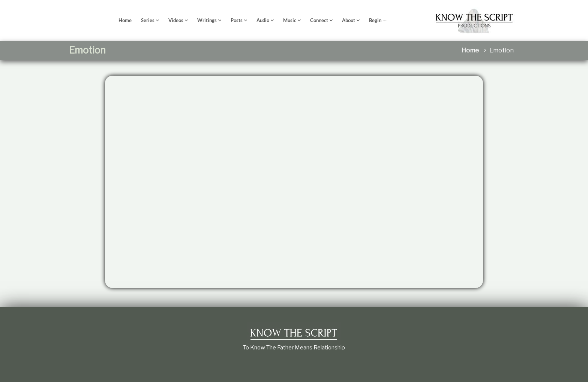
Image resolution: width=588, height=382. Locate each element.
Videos (176, 20)
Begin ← (378, 20)
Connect (319, 20)
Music (290, 20)
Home (125, 20)
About (349, 20)
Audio (263, 20)
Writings (207, 20)
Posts (237, 20)
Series (148, 20)
